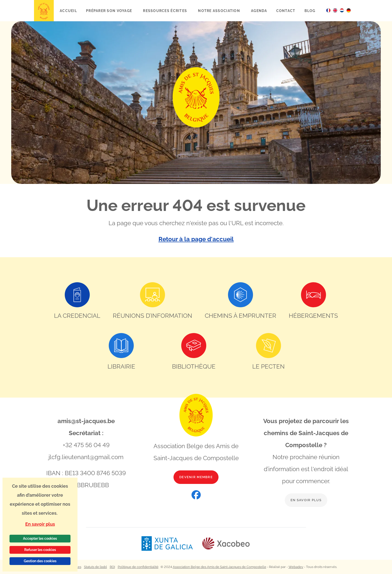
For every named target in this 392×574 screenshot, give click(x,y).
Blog (310, 11)
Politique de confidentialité (138, 567)
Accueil (68, 11)
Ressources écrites (165, 11)
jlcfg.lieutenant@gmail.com (86, 457)
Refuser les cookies (40, 550)
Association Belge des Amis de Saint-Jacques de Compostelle (219, 567)
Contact (286, 11)
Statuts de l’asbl (95, 567)
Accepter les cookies (40, 538)
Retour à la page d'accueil (196, 239)
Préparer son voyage (110, 11)
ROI (112, 567)
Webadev (296, 567)
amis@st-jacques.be (86, 421)
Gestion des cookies (40, 561)
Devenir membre (196, 477)
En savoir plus (306, 500)
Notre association (219, 11)
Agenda (259, 11)
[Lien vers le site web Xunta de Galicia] (171, 544)
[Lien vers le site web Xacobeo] (226, 544)
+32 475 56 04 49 (86, 445)
